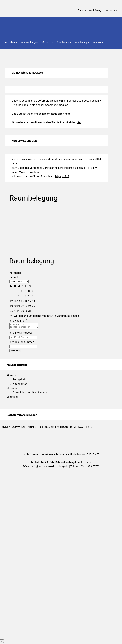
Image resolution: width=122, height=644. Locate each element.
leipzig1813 (62, 176)
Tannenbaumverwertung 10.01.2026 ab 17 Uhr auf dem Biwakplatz (46, 428)
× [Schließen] (2, 642)
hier (79, 122)
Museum (12, 389)
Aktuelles (12, 376)
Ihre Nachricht (18, 321)
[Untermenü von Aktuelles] (16, 42)
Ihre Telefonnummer (22, 343)
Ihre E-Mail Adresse (21, 334)
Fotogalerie (19, 380)
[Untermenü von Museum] (53, 42)
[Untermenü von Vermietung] (88, 42)
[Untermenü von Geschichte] (70, 42)
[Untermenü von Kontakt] (102, 42)
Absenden (15, 352)
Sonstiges (12, 398)
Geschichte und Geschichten (30, 393)
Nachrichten (20, 385)
